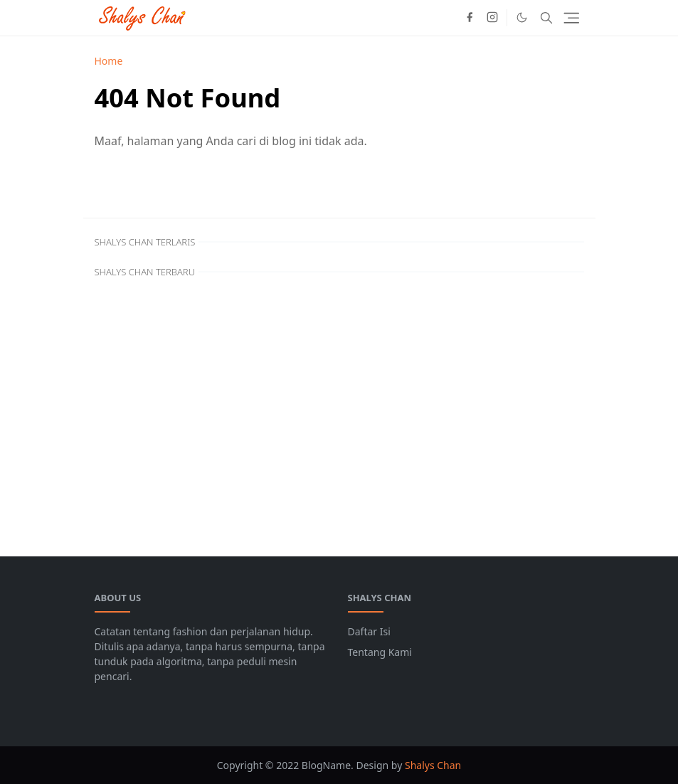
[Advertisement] (339, 406)
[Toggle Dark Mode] (522, 17)
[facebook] (470, 18)
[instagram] (492, 18)
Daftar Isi (369, 631)
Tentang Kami (380, 652)
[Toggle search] (546, 18)
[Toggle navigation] (572, 18)
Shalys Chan (433, 765)
